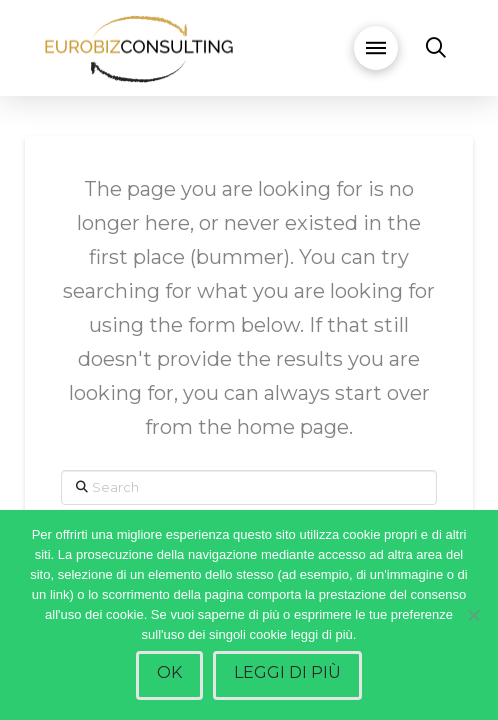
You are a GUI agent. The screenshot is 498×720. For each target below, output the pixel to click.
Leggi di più (287, 672)
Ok (169, 672)
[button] (376, 48)
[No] (473, 615)
